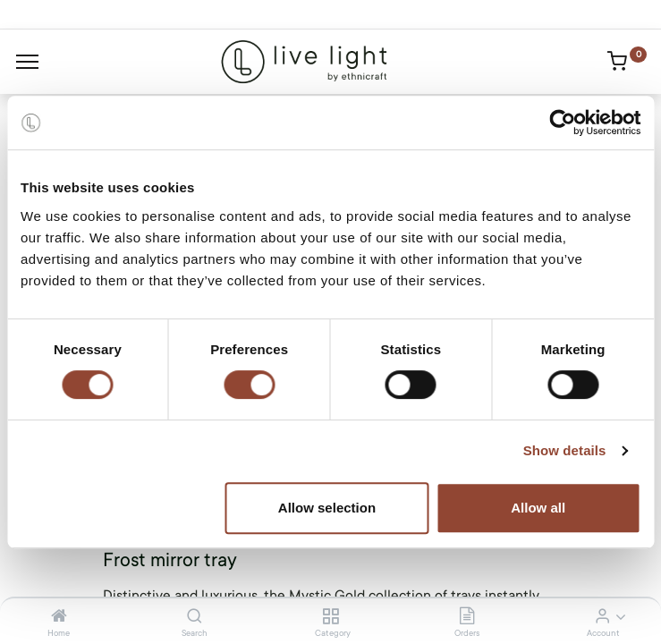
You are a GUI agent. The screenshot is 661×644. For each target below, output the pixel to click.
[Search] (195, 617)
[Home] (59, 617)
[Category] (330, 617)
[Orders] (467, 617)
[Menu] (27, 62)
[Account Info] (602, 617)
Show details (565, 450)
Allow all (538, 508)
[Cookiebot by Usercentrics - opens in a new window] (562, 123)
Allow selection (327, 508)
